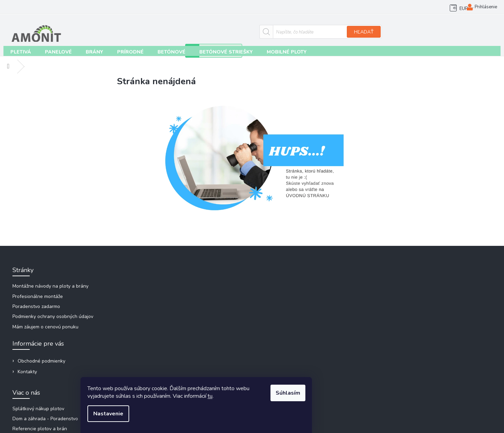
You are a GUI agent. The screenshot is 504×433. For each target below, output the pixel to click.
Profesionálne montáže (39, 297)
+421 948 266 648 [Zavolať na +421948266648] (412, 302)
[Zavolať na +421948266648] (350, 33)
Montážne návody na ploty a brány (52, 287)
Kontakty (69, 7)
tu (267, 399)
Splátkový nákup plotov (285, 287)
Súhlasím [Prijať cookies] (342, 396)
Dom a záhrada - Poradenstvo (292, 297)
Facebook (402, 314)
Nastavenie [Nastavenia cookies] (166, 416)
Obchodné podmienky (30, 7)
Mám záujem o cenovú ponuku (47, 328)
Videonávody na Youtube (419, 350)
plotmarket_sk (407, 338)
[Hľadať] (230, 30)
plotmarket (404, 326)
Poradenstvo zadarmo (38, 307)
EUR (445, 7)
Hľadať (273, 30)
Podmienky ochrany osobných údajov (55, 317)
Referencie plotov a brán (286, 307)
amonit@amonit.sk (412, 290)
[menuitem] (18, 51)
